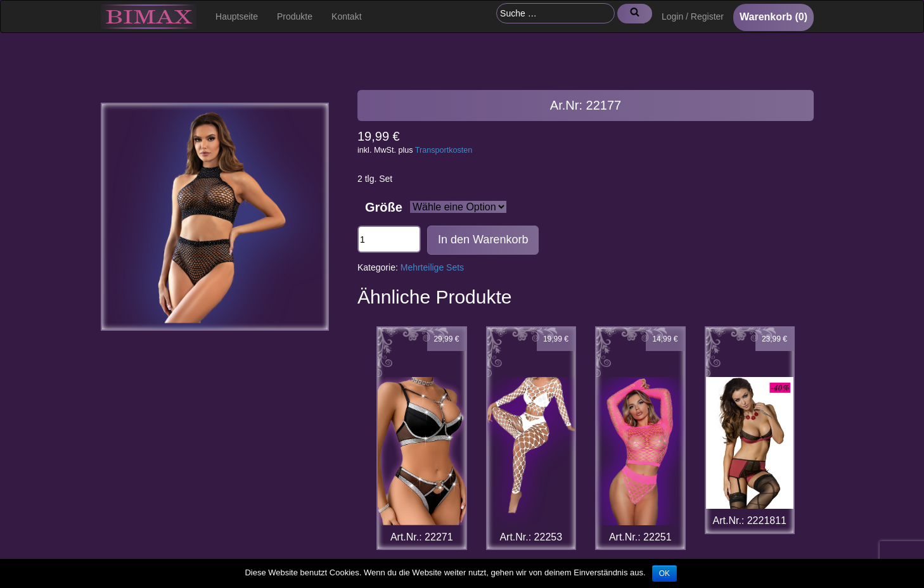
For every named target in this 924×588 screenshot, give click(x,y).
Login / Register (693, 16)
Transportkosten (444, 150)
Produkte (295, 16)
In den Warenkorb (483, 240)
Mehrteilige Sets (432, 267)
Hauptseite (237, 16)
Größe (384, 207)
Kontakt (346, 16)
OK (664, 573)
